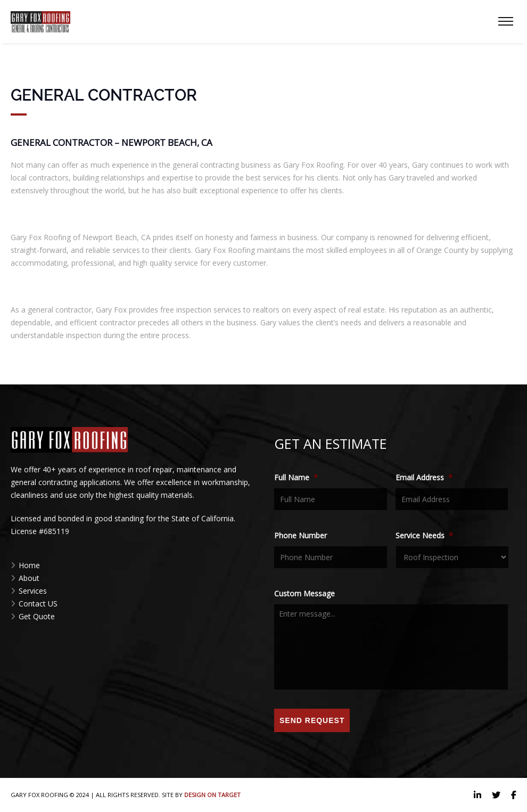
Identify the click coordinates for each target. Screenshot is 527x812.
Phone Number (300, 536)
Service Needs (424, 536)
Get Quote (37, 616)
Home (29, 565)
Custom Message (304, 594)
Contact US (38, 604)
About (29, 578)
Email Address (424, 478)
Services (33, 591)
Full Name (296, 478)
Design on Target (212, 795)
